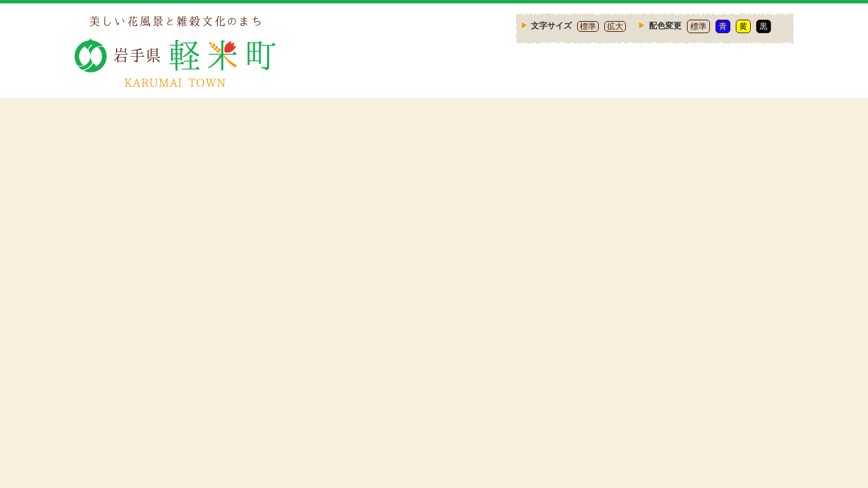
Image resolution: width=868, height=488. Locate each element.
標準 (588, 26)
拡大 (615, 26)
